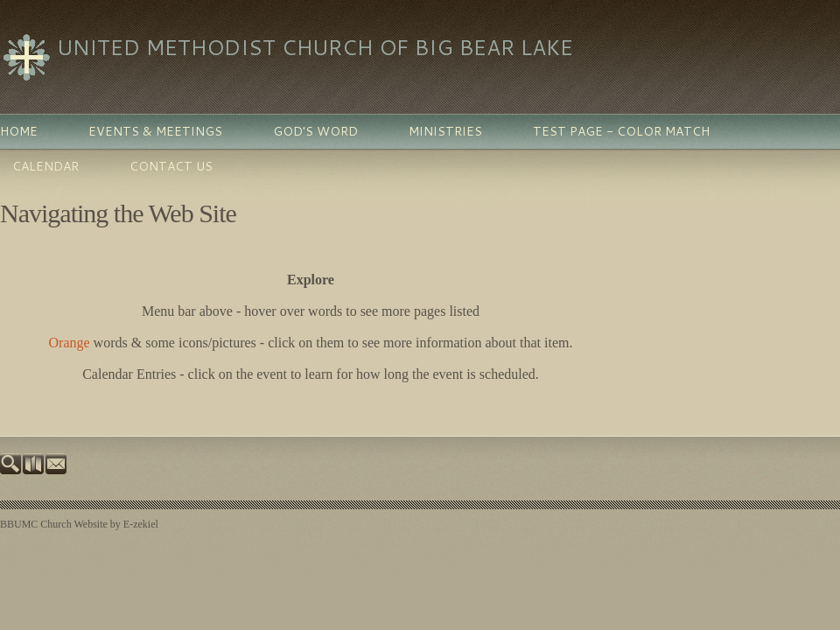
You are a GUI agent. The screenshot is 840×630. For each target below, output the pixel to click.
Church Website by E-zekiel (99, 524)
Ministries (445, 131)
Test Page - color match (621, 131)
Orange (70, 343)
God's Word (315, 131)
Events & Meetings (155, 131)
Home (19, 131)
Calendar (45, 166)
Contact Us (171, 166)
